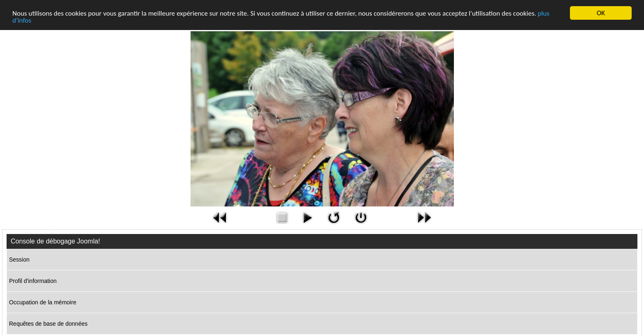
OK (601, 13)
